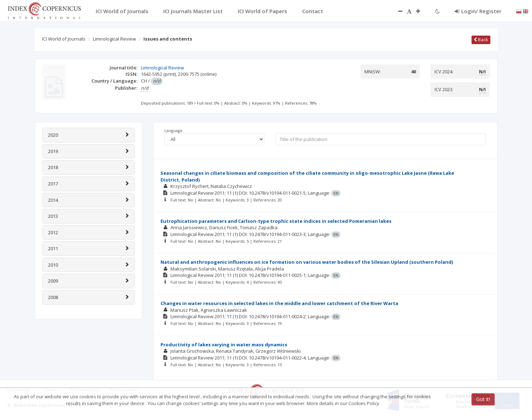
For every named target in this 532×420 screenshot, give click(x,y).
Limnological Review (114, 39)
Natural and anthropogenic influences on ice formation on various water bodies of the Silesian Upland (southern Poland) (307, 262)
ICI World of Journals (64, 39)
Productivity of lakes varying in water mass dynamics (224, 345)
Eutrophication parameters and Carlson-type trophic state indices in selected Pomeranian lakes (276, 221)
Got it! (483, 399)
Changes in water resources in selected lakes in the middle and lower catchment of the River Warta (279, 303)
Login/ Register (478, 11)
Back (481, 40)
